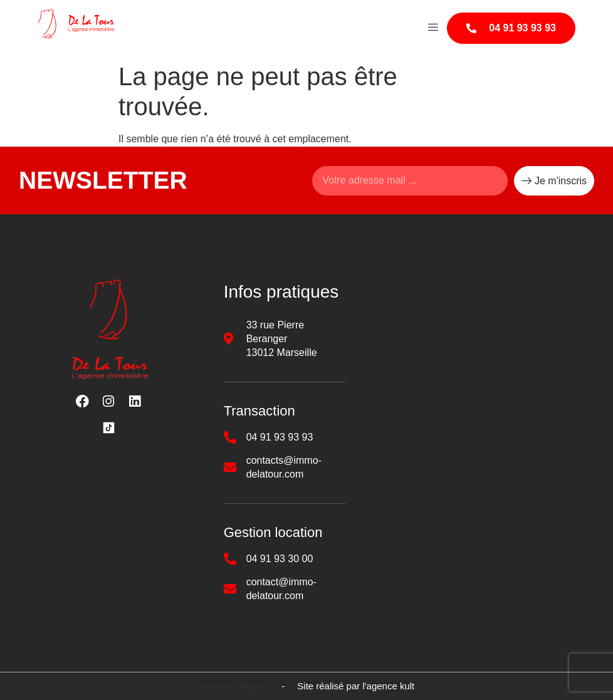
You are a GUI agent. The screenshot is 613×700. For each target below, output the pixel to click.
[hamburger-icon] (433, 28)
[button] (234, 686)
